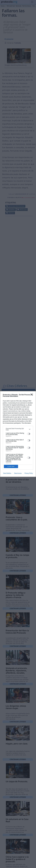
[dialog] (18, 434)
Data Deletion (7, 473)
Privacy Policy (29, 473)
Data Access (18, 473)
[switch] (29, 434)
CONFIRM (11, 466)
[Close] (32, 395)
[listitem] (18, 429)
